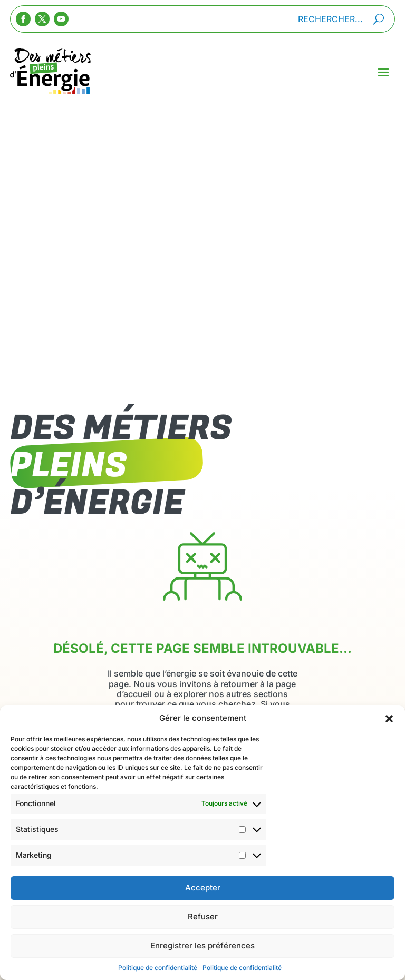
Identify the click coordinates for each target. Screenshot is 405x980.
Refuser (203, 927)
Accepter (203, 898)
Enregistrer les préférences (202, 955)
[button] (389, 728)
